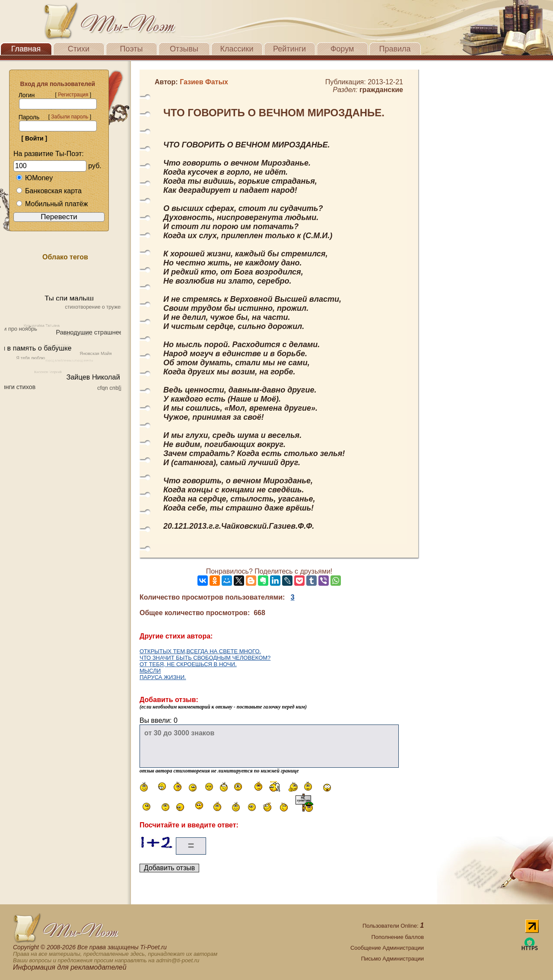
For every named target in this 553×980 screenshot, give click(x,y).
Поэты (132, 49)
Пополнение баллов (397, 937)
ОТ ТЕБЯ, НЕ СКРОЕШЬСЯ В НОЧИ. (188, 664)
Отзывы (184, 49)
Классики (237, 49)
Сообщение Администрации (387, 948)
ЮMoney (34, 178)
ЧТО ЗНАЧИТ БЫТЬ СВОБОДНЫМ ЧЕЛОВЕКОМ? (205, 658)
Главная (26, 49)
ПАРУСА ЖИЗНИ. (163, 677)
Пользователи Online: (393, 926)
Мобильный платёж (52, 204)
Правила (395, 49)
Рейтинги (289, 49)
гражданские (381, 90)
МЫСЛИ (150, 671)
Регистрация (73, 95)
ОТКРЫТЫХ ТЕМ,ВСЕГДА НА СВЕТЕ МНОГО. (200, 651)
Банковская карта (49, 191)
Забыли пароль (70, 117)
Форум (342, 49)
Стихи (79, 49)
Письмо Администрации (393, 959)
